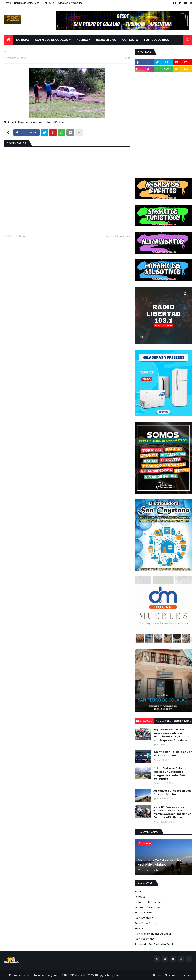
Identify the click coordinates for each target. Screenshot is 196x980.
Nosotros (171, 975)
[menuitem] (9, 40)
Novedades (163, 721)
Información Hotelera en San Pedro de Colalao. (173, 754)
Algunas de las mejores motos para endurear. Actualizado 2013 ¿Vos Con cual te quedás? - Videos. (171, 735)
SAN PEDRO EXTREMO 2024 (78, 975)
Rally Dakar (142, 928)
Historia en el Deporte (148, 902)
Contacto (48, 3)
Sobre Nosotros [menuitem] (156, 40)
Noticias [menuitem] (23, 40)
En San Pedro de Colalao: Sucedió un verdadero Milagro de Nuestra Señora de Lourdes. (171, 774)
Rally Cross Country (147, 923)
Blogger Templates (108, 975)
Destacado (144, 721)
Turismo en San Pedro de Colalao (156, 944)
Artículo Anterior (16, 236)
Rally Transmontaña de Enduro (154, 934)
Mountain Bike (143, 913)
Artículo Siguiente (117, 236)
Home (7, 3)
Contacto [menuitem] (130, 40)
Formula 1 (140, 897)
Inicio (7, 51)
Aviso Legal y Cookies (70, 3)
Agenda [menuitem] (82, 40)
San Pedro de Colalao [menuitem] (52, 40)
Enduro (139, 892)
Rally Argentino (144, 918)
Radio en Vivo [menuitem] (106, 40)
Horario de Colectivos (27, 3)
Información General (148, 907)
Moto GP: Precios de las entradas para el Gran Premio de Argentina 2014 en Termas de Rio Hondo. (172, 812)
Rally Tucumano (145, 939)
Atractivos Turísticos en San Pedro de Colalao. (172, 793)
